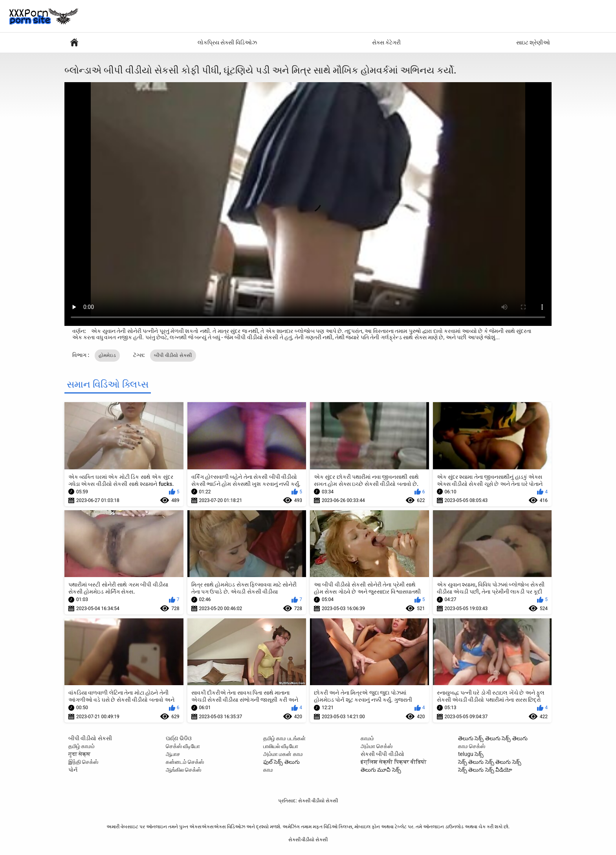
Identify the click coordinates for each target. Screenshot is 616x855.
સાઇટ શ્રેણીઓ (533, 42)
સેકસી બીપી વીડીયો (382, 754)
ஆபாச (173, 754)
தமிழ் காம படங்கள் (284, 738)
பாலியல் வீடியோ (281, 746)
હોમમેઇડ (107, 355)
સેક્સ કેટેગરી (386, 42)
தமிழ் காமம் (82, 746)
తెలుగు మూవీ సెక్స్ (381, 770)
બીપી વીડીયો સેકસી (173, 355)
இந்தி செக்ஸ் (83, 762)
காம (268, 770)
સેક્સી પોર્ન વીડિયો (74, 43)
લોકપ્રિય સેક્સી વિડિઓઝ (227, 42)
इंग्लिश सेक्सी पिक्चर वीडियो (394, 762)
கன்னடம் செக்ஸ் (185, 762)
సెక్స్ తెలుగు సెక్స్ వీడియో (485, 770)
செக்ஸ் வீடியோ (183, 746)
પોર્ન (73, 770)
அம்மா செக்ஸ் (377, 746)
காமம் (367, 738)
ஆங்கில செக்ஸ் (183, 770)
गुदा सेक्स (79, 754)
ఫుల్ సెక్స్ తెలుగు (281, 762)
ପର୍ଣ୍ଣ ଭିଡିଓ (179, 738)
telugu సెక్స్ (471, 754)
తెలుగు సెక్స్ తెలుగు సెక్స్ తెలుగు (493, 738)
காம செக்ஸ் (472, 746)
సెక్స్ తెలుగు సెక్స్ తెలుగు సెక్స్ (490, 762)
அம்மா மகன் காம (283, 754)
